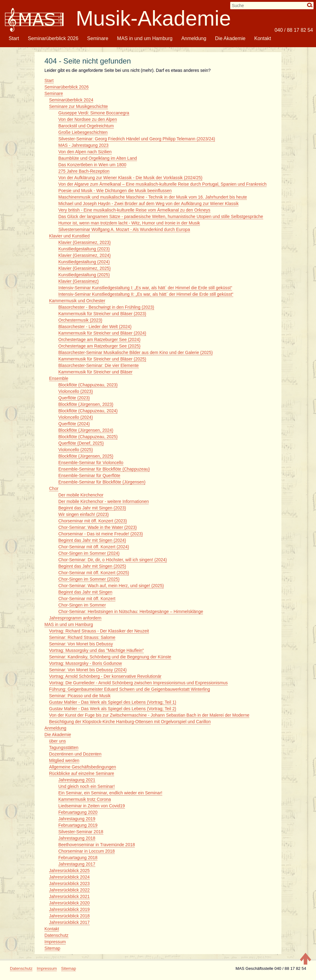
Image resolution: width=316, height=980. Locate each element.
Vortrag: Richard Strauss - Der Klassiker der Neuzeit (99, 631)
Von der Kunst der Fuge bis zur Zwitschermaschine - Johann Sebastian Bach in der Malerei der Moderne (149, 715)
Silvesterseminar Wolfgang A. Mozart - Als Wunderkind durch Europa (124, 229)
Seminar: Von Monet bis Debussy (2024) (88, 670)
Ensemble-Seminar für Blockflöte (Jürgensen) (102, 482)
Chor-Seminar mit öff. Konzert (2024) (94, 547)
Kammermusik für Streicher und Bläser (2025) (102, 359)
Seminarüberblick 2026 (53, 38)
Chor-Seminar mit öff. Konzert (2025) (94, 573)
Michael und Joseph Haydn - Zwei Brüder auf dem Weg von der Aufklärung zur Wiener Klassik (148, 204)
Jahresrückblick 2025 (69, 871)
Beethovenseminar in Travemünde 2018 (97, 845)
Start (14, 38)
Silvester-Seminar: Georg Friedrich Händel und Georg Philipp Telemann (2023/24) (137, 139)
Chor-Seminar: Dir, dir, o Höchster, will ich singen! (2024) (113, 560)
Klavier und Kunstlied (69, 236)
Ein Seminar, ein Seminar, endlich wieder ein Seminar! (110, 793)
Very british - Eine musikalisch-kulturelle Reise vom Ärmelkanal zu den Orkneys (134, 210)
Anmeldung (194, 38)
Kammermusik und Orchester (77, 301)
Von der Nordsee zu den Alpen (88, 119)
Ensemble (59, 378)
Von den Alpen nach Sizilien (85, 152)
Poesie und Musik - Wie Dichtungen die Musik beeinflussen (115, 191)
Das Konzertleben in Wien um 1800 (92, 165)
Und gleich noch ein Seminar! (87, 786)
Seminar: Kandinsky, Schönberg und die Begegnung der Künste (110, 657)
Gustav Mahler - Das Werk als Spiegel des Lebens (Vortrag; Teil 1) (113, 702)
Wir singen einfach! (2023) (83, 514)
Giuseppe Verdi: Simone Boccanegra (94, 113)
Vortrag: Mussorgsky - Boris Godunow (85, 663)
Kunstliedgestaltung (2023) (84, 249)
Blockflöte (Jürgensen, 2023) (86, 404)
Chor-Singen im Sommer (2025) (89, 579)
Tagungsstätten (64, 747)
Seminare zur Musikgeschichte (79, 106)
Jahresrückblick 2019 (69, 909)
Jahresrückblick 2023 (69, 883)
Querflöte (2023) (74, 398)
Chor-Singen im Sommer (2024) (89, 553)
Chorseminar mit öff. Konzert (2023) (93, 521)
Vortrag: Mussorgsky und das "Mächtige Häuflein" (96, 650)
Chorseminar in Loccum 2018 (87, 851)
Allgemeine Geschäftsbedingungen (83, 767)
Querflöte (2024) (74, 424)
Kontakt (263, 38)
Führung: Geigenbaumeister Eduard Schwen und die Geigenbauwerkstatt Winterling (129, 689)
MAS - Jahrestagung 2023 (83, 145)
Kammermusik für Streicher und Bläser (95, 372)
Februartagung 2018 (78, 858)
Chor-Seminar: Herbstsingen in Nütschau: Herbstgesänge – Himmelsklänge (131, 611)
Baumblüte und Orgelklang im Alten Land (98, 158)
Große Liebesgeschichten (83, 132)
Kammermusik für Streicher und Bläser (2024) (102, 333)
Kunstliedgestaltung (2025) (84, 275)
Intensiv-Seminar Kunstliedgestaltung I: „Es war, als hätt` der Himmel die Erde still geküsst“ (145, 288)
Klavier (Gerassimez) (79, 281)
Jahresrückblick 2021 (69, 896)
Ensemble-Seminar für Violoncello (91, 463)
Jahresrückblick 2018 (69, 916)
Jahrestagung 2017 (77, 864)
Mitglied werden (64, 760)
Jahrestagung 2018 (77, 838)
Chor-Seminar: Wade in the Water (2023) (98, 527)
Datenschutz (56, 935)
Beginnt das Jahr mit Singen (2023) (92, 508)
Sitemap (52, 948)
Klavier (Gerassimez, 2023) (85, 242)
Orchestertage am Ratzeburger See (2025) (99, 346)
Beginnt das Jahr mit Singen (85, 592)
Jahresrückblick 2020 (69, 903)
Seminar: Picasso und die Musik (80, 696)
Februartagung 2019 (78, 825)
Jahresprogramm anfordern (75, 618)
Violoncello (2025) (76, 450)
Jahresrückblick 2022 (69, 890)
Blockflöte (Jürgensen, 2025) (86, 456)
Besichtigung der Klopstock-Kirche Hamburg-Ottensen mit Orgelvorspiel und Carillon (130, 722)
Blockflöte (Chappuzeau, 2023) (88, 385)
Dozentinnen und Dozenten (75, 754)
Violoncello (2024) (76, 417)
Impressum (55, 942)
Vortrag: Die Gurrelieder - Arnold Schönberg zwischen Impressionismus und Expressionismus (138, 683)
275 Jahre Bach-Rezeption (84, 171)
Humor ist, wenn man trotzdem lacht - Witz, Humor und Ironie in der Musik (129, 223)
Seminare (98, 38)
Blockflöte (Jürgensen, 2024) (86, 430)
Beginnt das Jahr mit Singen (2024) (92, 540)
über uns (57, 741)
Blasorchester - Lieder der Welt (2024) (95, 327)
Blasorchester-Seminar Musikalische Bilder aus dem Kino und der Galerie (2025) (135, 352)
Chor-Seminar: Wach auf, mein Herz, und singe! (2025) (111, 586)
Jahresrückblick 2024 (69, 877)
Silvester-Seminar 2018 (81, 832)
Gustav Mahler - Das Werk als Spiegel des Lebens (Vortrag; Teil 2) (113, 709)
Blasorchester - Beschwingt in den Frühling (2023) (106, 307)
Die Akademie (230, 38)
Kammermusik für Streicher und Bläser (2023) (102, 314)
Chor (54, 488)
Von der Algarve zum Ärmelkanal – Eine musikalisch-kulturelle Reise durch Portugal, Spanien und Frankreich (162, 184)
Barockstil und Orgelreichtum (86, 126)
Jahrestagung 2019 (77, 819)
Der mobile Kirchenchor (81, 495)
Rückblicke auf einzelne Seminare (82, 773)
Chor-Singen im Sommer (82, 605)
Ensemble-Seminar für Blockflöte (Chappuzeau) (104, 469)
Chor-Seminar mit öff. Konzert (87, 599)
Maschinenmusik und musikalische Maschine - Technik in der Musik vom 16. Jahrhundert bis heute (153, 197)
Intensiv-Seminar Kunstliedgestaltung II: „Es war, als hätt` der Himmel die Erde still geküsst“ (146, 294)
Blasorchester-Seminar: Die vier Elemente (99, 365)
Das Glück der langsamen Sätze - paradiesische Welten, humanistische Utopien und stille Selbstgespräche (161, 216)
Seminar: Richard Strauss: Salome (82, 637)
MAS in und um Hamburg (145, 38)
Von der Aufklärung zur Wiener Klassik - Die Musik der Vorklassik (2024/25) (130, 178)
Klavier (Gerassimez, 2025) (85, 268)
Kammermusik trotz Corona (85, 799)
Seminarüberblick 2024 (71, 100)
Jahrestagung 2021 (77, 780)
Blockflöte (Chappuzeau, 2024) (88, 411)
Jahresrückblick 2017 (69, 922)
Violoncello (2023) (76, 391)
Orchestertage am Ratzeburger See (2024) (99, 340)
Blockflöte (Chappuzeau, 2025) (88, 437)
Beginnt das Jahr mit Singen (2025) (92, 566)
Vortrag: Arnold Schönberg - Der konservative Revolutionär (105, 676)
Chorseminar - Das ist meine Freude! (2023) (101, 534)
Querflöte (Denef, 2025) (81, 443)
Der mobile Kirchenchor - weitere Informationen (104, 501)
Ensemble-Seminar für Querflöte (89, 476)
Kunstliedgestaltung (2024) (84, 262)
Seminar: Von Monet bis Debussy (81, 644)
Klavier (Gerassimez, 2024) (85, 255)
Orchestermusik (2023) (80, 320)
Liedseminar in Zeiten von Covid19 (92, 806)
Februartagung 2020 (78, 812)
